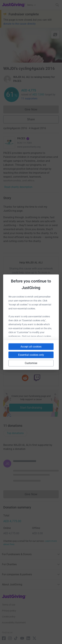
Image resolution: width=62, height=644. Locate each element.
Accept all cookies (31, 346)
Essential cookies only (31, 355)
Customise (31, 363)
